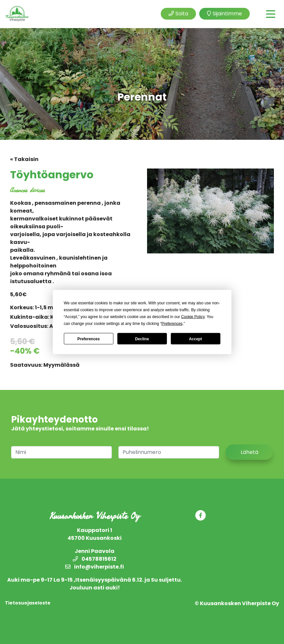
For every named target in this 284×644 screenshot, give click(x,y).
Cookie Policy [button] (193, 317)
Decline (142, 339)
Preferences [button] (172, 324)
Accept (195, 339)
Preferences (89, 339)
